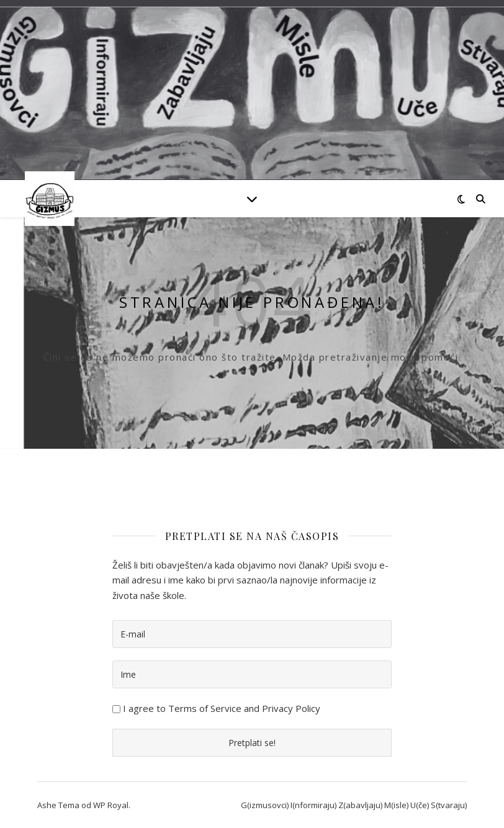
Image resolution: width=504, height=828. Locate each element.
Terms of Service (205, 708)
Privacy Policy (291, 708)
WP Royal (111, 805)
